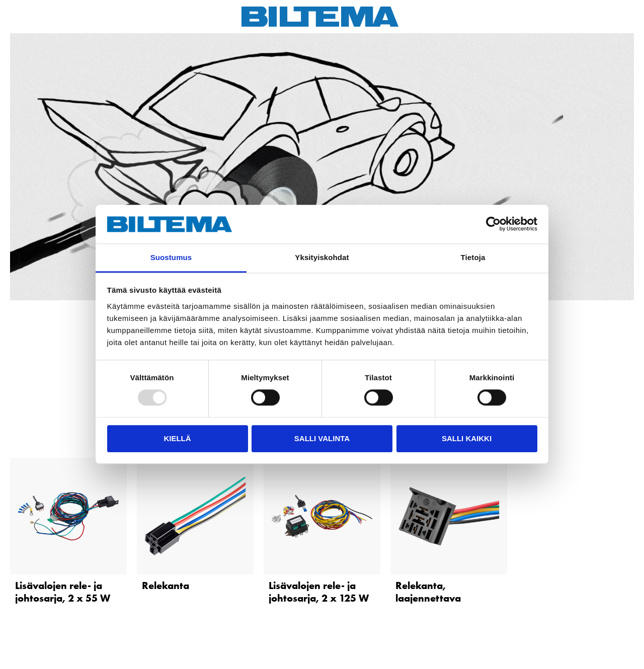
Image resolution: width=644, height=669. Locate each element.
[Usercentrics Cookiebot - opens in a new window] (493, 224)
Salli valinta (322, 438)
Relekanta (166, 586)
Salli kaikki (467, 438)
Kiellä (177, 438)
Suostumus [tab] (171, 257)
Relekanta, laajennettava (428, 592)
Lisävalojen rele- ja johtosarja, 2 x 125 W (319, 592)
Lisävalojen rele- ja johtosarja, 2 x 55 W (63, 592)
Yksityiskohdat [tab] (322, 257)
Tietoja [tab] (473, 257)
